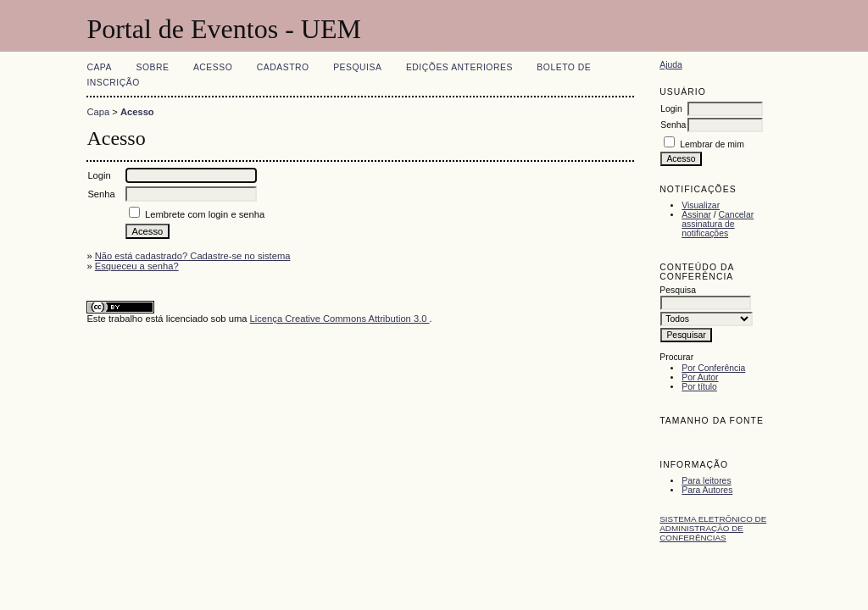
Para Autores (707, 490)
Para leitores (706, 481)
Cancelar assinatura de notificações (718, 224)
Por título (699, 387)
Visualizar (701, 205)
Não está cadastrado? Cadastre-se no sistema (193, 256)
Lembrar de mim (712, 144)
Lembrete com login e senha (205, 214)
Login (671, 109)
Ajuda (671, 65)
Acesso (213, 67)
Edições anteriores (459, 67)
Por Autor (700, 377)
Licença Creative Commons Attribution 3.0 (340, 319)
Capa (99, 67)
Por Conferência (713, 368)
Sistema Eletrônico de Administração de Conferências (713, 528)
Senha (673, 125)
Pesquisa (357, 67)
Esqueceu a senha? (137, 266)
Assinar (696, 215)
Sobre (152, 67)
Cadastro (283, 67)
